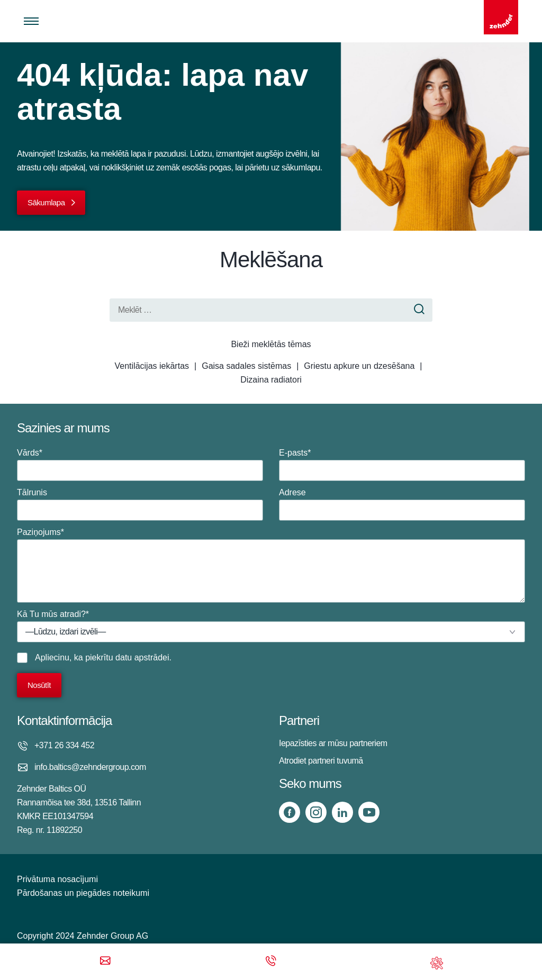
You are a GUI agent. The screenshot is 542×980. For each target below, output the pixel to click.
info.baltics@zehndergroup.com (90, 767)
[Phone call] (271, 962)
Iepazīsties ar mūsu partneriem (333, 743)
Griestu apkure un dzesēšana (359, 366)
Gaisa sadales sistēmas (246, 366)
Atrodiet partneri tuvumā (321, 761)
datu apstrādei (142, 657)
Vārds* (140, 465)
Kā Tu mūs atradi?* (271, 626)
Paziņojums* (271, 565)
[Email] (105, 962)
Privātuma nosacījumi (57, 879)
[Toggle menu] (31, 21)
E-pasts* (402, 465)
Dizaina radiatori (271, 380)
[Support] (437, 962)
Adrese (402, 504)
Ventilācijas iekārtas (152, 366)
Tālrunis (140, 504)
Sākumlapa (46, 202)
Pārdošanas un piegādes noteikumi (83, 893)
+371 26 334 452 (64, 745)
